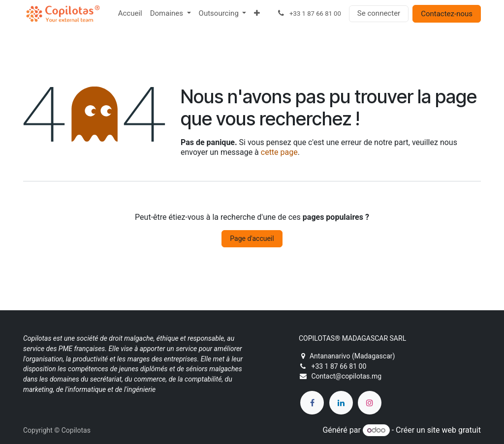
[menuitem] (130, 14)
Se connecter (379, 13)
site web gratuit (454, 430)
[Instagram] (370, 403)
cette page (279, 152)
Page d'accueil (252, 238)
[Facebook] (312, 403)
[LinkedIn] (341, 403)
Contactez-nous (447, 14)
